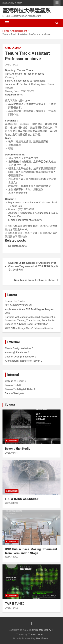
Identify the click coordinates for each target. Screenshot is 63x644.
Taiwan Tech (12, 385)
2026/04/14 (11, 453)
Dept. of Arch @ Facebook (19, 357)
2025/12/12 (11, 608)
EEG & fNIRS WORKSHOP (19, 305)
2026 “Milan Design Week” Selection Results (29, 328)
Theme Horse (36, 634)
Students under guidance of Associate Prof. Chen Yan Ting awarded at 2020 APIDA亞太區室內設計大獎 (33, 266)
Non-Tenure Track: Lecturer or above (34, 280)
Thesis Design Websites (18, 348)
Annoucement (14, 48)
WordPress (42, 639)
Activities (12, 441)
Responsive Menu (57, 3)
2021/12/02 (11, 65)
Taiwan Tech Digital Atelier (19, 389)
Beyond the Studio (15, 301)
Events (10, 405)
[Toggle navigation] (7, 23)
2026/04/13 (11, 503)
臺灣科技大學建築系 (26, 11)
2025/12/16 (11, 557)
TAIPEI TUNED (15, 603)
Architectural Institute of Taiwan (23, 361)
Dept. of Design (13, 393)
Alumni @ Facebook (16, 352)
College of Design (15, 381)
